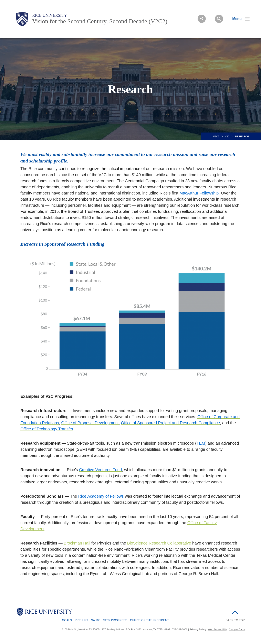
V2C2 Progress (115, 620)
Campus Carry (237, 630)
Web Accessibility (217, 630)
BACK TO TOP (235, 620)
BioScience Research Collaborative (159, 543)
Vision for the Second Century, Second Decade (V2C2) (100, 21)
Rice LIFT (81, 620)
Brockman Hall (77, 543)
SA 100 (96, 620)
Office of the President (149, 620)
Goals (67, 620)
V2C (227, 137)
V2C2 (216, 137)
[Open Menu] (238, 19)
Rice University (50, 15)
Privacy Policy (198, 630)
